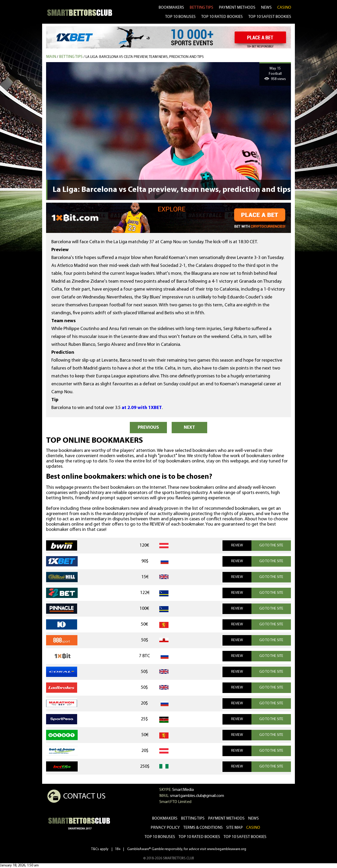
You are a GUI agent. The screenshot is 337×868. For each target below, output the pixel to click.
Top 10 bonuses (160, 837)
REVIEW (237, 545)
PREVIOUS (148, 428)
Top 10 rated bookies (199, 837)
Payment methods (237, 8)
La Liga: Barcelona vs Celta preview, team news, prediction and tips (145, 57)
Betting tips (71, 57)
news (266, 8)
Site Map (234, 828)
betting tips (201, 8)
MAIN (51, 57)
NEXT (189, 428)
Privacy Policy (165, 828)
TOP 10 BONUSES (180, 17)
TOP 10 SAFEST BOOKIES (270, 17)
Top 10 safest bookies (245, 837)
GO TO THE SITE (271, 545)
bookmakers (171, 8)
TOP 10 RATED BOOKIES (222, 17)
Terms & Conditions (203, 828)
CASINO (284, 8)
